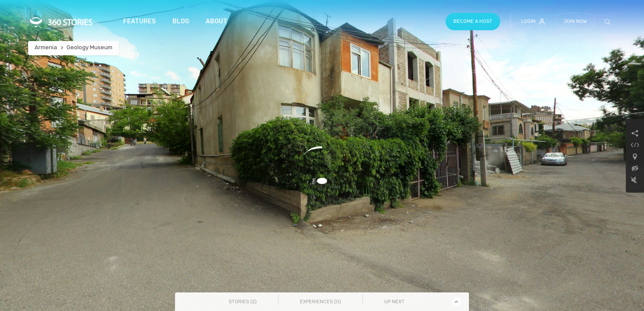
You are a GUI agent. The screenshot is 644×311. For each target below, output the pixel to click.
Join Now (575, 21)
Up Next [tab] (394, 302)
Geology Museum (89, 47)
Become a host (473, 21)
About (217, 21)
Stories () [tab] (243, 302)
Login (533, 22)
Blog (181, 21)
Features (139, 21)
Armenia (46, 47)
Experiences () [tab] (320, 302)
